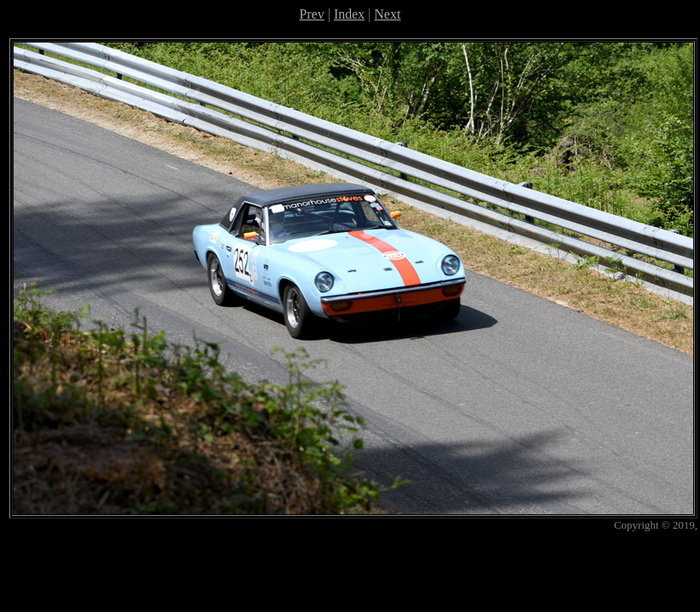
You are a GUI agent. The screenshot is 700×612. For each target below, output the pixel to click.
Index (349, 14)
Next (388, 14)
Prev (311, 14)
